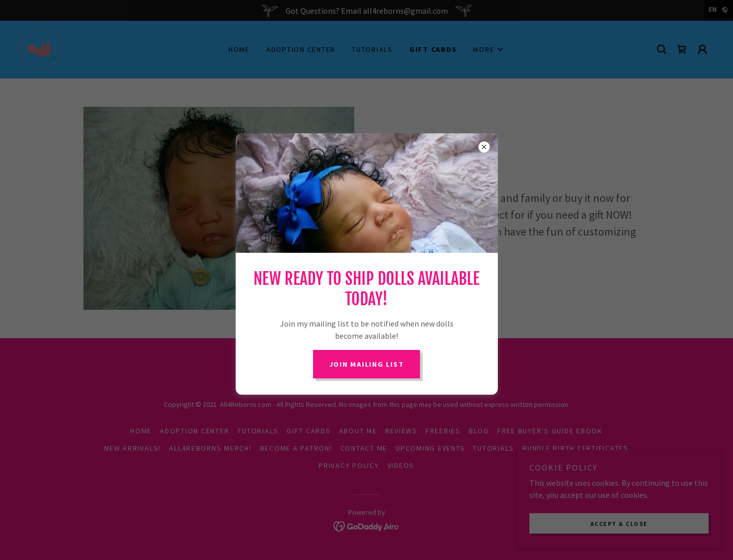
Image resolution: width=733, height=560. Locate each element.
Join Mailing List (367, 364)
